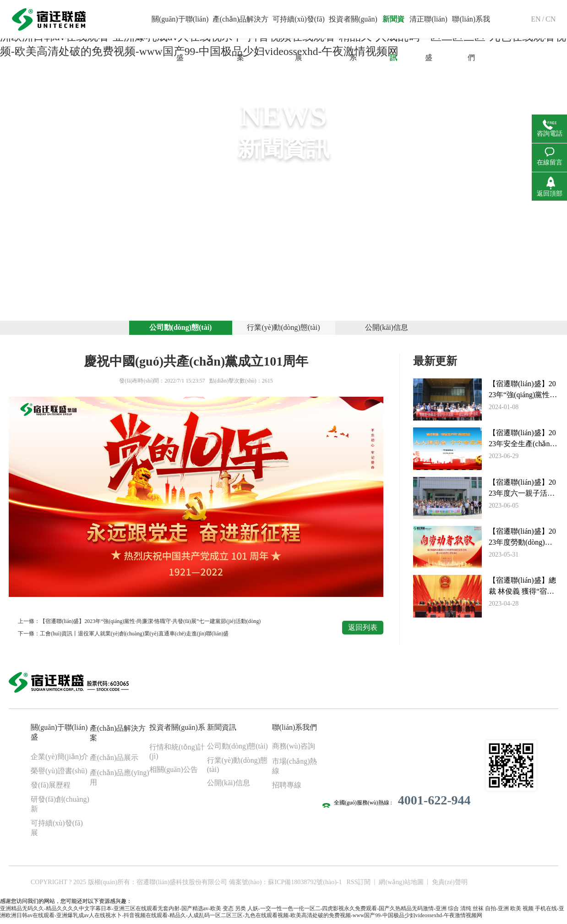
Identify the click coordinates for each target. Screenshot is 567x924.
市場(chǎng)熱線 (295, 769)
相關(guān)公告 (174, 773)
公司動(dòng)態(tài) (181, 330)
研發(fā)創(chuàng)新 (60, 807)
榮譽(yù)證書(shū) (59, 774)
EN (536, 19)
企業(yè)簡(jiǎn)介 (60, 760)
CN (551, 19)
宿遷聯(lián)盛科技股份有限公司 (182, 885)
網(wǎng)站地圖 (401, 885)
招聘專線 (287, 788)
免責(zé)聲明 (450, 885)
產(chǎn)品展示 (114, 761)
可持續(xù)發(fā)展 (57, 831)
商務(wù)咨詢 (294, 749)
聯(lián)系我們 (295, 730)
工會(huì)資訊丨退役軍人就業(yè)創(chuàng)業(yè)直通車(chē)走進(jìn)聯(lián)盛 (135, 637)
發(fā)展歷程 (51, 788)
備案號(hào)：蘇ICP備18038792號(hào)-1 (286, 885)
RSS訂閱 (358, 885)
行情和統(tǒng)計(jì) (177, 755)
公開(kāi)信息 (387, 330)
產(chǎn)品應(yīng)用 (120, 781)
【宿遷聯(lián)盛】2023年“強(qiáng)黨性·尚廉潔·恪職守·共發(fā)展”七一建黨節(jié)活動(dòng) (151, 625)
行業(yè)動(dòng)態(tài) (283, 330)
